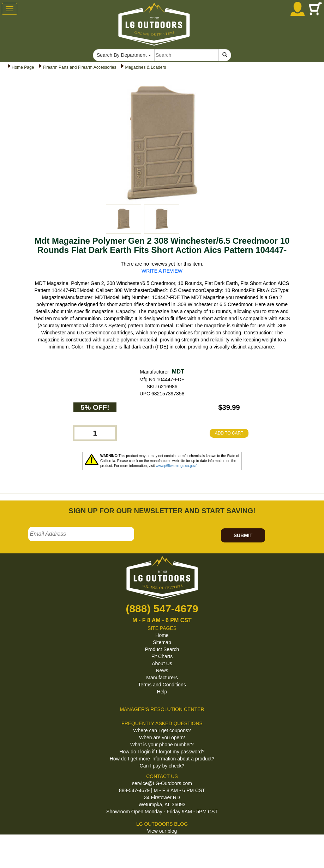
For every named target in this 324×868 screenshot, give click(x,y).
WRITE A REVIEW (162, 271)
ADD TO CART (229, 433)
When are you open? (162, 738)
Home (162, 635)
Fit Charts (162, 656)
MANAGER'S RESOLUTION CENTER (162, 709)
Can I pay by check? (162, 766)
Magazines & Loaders (145, 67)
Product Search (162, 649)
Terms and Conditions (162, 685)
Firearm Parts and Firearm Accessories (79, 67)
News (162, 670)
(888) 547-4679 (162, 609)
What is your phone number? (162, 745)
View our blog (162, 831)
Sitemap (162, 642)
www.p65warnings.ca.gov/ (176, 466)
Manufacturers (162, 678)
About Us (162, 663)
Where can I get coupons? (162, 730)
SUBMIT (243, 535)
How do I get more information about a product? (162, 759)
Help (162, 692)
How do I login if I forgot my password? (162, 752)
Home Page (23, 67)
